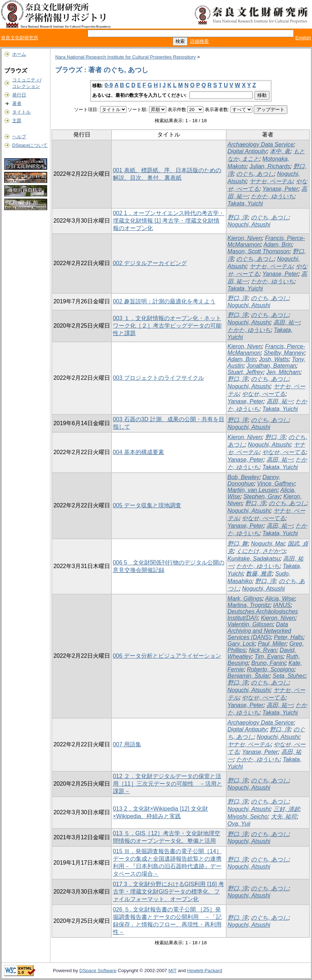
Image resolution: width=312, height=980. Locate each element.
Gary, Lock (241, 644)
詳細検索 (199, 41)
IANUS (282, 605)
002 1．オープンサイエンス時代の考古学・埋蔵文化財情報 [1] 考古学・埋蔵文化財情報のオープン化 (169, 221)
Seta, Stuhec (289, 676)
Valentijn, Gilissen (250, 624)
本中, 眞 (280, 151)
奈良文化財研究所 (20, 38)
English (303, 38)
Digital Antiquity (247, 151)
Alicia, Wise (280, 599)
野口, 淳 (238, 217)
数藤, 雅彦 (259, 574)
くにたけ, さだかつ (261, 551)
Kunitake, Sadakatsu (254, 559)
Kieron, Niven (245, 238)
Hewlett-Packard (205, 971)
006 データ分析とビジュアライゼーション (167, 656)
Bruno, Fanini (268, 663)
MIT (172, 971)
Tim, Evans (269, 656)
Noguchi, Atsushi (249, 225)
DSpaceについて (30, 145)
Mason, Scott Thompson (259, 251)
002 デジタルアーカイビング (150, 263)
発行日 (19, 95)
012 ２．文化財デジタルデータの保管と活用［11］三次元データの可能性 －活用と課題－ (168, 784)
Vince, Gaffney (276, 484)
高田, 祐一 (286, 322)
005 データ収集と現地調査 (147, 505)
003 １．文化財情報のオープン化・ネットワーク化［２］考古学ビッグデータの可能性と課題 (167, 326)
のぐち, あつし (255, 174)
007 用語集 (127, 744)
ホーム (19, 54)
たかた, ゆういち (273, 196)
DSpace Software (98, 971)
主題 (17, 121)
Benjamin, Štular (249, 676)
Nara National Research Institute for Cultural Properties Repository (125, 57)
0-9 (109, 85)
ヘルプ (19, 137)
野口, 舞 (238, 544)
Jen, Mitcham (283, 372)
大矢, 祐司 (284, 817)
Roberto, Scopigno (271, 669)
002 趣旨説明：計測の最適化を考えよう (164, 301)
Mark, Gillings (245, 599)
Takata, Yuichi (245, 203)
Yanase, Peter (280, 189)
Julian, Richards (270, 166)
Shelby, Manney (284, 353)
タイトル (21, 112)
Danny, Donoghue (254, 480)
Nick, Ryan (263, 650)
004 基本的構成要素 (138, 452)
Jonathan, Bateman (271, 366)
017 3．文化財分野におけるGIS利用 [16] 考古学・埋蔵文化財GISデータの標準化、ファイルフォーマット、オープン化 (169, 892)
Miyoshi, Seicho (248, 817)
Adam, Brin (278, 245)
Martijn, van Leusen (253, 490)
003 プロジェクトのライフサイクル (159, 378)
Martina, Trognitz (249, 605)
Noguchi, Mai (268, 544)
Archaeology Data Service (261, 145)
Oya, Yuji (239, 824)
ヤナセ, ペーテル (271, 181)
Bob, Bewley (244, 477)
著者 (17, 103)
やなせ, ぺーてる (264, 394)
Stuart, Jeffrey (246, 372)
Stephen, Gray (262, 496)
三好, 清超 (286, 809)
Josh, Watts (274, 359)
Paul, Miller (272, 644)
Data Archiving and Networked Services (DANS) (259, 631)
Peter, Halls (288, 637)
